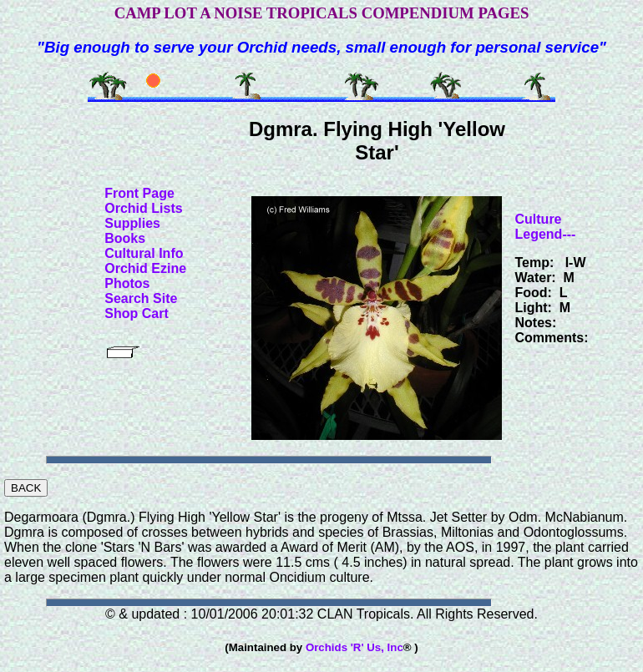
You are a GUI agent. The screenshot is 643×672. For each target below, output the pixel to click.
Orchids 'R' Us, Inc (354, 647)
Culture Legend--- (546, 227)
